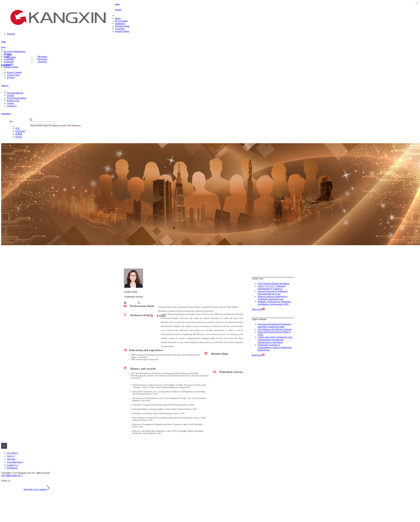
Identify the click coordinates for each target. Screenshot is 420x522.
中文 (18, 128)
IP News (11, 77)
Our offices (12, 453)
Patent (118, 18)
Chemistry (43, 62)
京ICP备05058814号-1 (12, 476)
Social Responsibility (17, 98)
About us (5, 86)
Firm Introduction (15, 93)
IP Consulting (121, 21)
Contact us (12, 106)
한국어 (19, 137)
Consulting (9, 59)
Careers (10, 103)
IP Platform (6, 114)
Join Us (10, 456)
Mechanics (42, 57)
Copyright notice (15, 462)
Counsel (7, 54)
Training (11, 34)
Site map (11, 459)
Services (118, 10)
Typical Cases (13, 75)
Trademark (120, 23)
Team (3, 42)
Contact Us (12, 465)
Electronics (42, 59)
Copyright (120, 29)
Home (117, 4)
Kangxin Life (13, 101)
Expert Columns (14, 72)
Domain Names (122, 31)
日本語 (19, 134)
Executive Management (15, 51)
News (3, 47)
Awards (10, 95)
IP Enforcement (122, 26)
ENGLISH (20, 131)
